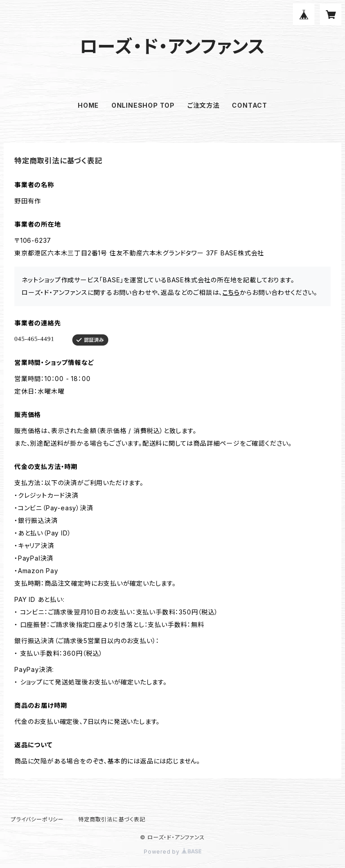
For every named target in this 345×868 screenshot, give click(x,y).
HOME (88, 105)
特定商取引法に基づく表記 (112, 819)
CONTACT (250, 105)
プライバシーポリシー (37, 819)
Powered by (172, 852)
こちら (231, 292)
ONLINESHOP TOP (143, 105)
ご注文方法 (203, 105)
